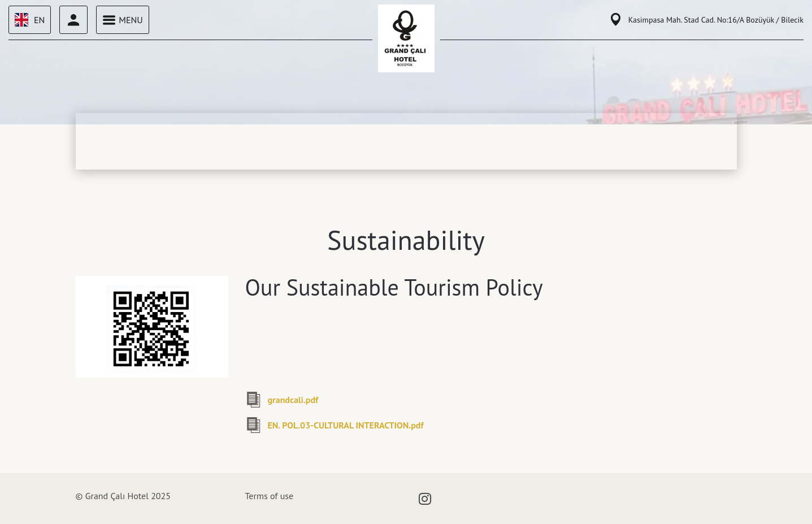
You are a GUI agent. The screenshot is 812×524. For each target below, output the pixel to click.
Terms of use (270, 496)
